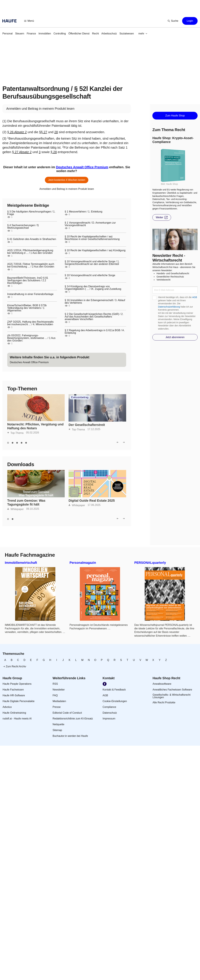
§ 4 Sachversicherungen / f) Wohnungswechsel (23, 227)
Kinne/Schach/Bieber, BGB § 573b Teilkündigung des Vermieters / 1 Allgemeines (27, 308)
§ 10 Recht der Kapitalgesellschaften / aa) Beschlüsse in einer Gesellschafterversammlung (92, 238)
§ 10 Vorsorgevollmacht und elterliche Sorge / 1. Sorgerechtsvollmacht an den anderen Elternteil (92, 263)
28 (56, 132)
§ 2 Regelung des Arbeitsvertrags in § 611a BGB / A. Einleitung (95, 332)
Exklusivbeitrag (80, 397)
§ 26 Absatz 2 (17, 132)
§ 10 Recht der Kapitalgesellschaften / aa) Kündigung (95, 250)
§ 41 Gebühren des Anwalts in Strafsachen (32, 239)
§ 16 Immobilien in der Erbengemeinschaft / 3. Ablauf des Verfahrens (95, 302)
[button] (29, 21)
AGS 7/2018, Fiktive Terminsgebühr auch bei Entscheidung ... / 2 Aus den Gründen (31, 265)
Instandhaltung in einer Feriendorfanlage (30, 294)
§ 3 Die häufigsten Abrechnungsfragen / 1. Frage (31, 213)
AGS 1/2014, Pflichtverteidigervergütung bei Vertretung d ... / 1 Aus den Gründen (30, 252)
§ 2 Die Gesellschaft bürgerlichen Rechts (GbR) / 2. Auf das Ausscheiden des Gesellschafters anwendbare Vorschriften (94, 317)
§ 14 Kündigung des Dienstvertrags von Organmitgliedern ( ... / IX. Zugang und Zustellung (93, 288)
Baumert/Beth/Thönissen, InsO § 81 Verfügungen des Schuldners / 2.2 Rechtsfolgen (28, 281)
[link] (7, 34)
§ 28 (54, 152)
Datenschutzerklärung (169, 307)
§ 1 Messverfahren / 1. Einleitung (84, 212)
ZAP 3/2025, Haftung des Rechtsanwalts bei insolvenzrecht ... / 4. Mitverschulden (30, 323)
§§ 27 (43, 132)
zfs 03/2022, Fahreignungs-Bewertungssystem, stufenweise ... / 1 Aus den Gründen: (31, 338)
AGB (195, 297)
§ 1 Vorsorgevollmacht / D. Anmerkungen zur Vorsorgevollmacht (90, 224)
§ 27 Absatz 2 (22, 152)
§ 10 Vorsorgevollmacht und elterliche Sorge (90, 275)
